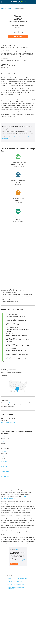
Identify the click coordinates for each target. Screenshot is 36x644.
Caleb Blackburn (5, 437)
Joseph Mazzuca (5, 467)
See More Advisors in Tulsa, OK (16, 584)
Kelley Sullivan (4, 452)
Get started (14, 564)
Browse (3, 9)
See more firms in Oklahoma (8, 422)
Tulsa (14, 9)
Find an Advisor (18, 37)
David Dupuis (4, 442)
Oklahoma (9, 9)
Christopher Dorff (5, 472)
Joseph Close (4, 462)
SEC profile (11, 403)
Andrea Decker (4, 447)
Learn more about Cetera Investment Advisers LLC (9, 477)
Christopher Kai (5, 457)
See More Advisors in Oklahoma (16, 581)
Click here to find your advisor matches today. (18, 560)
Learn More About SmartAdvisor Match (18, 579)
